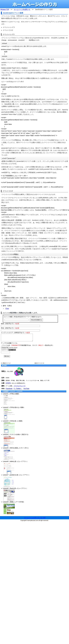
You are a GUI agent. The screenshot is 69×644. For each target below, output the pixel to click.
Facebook (9, 390)
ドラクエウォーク (20, 387)
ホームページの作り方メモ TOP (35, 519)
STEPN (8, 385)
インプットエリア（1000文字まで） (15, 333)
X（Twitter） (18, 390)
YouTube (26, 390)
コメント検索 (8, 317)
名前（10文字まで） (10, 324)
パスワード (8, 351)
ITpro (7, 309)
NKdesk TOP (5, 10)
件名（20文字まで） (10, 328)
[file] (13, 349)
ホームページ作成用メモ (22, 10)
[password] (5, 354)
